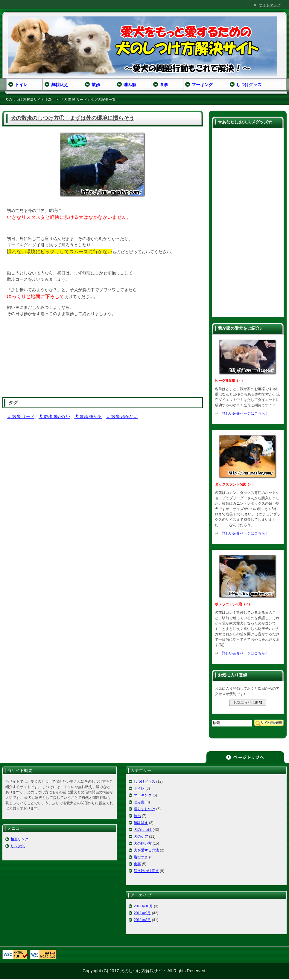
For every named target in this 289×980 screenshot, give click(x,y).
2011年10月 (143, 906)
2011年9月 (142, 913)
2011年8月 (142, 920)
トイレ (139, 788)
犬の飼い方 (143, 843)
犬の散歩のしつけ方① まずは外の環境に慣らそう (72, 118)
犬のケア (141, 836)
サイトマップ (270, 5)
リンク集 (18, 846)
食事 (137, 864)
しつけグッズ (144, 781)
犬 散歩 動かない (54, 416)
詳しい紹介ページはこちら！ (245, 413)
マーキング (143, 795)
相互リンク (19, 839)
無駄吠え (141, 823)
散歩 (137, 816)
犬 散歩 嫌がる (88, 416)
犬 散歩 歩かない (122, 416)
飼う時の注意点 (146, 871)
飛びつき (141, 857)
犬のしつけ (143, 830)
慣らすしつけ (144, 809)
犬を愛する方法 (146, 850)
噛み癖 (139, 802)
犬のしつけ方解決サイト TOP (29, 100)
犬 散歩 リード (21, 416)
